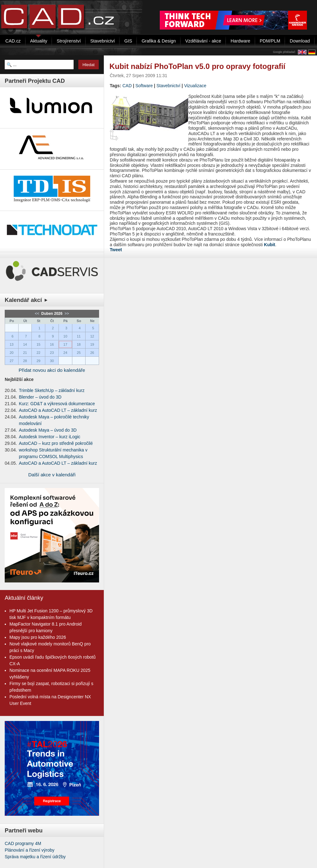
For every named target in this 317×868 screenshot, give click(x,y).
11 (79, 336)
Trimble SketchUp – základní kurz (52, 390)
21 (25, 353)
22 (38, 353)
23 (52, 353)
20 (12, 353)
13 (12, 344)
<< (38, 314)
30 (52, 361)
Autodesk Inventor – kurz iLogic (50, 437)
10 (65, 336)
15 (38, 344)
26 (92, 353)
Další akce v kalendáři (52, 475)
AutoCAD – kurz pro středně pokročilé (56, 443)
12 (92, 336)
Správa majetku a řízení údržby (35, 857)
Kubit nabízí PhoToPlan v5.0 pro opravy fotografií (197, 66)
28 (25, 361)
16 (52, 344)
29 (38, 361)
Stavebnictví (168, 86)
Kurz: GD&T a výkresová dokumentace (57, 404)
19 (92, 344)
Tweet (116, 250)
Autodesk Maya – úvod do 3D (48, 430)
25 (79, 353)
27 (12, 361)
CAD (127, 86)
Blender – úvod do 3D (40, 397)
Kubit (270, 245)
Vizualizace (195, 86)
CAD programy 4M (23, 843)
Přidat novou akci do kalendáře (52, 370)
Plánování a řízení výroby (30, 850)
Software (144, 86)
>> (66, 314)
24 (65, 353)
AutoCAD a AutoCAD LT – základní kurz (58, 410)
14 (25, 344)
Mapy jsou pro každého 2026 (38, 637)
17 (65, 344)
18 (79, 344)
